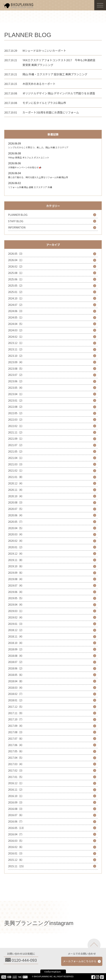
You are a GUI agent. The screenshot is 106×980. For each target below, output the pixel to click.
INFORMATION (17, 227)
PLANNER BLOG (18, 215)
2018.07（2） (16, 662)
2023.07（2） (16, 375)
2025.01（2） (16, 292)
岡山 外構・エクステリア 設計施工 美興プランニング (55, 74)
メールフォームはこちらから (80, 961)
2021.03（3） (16, 464)
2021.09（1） (16, 439)
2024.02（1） (16, 337)
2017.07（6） (16, 739)
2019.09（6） (16, 573)
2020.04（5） (16, 528)
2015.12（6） (16, 860)
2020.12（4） (16, 483)
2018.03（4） (16, 688)
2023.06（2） (16, 381)
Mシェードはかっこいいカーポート (44, 51)
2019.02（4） (16, 617)
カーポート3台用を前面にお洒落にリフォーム (51, 112)
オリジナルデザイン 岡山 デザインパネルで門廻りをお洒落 (59, 93)
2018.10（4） (16, 643)
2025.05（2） (16, 285)
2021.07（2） (16, 445)
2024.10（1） (16, 298)
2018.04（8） (16, 681)
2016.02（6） (16, 847)
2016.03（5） (16, 841)
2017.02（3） (16, 770)
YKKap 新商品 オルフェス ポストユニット (29, 157)
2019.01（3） (16, 624)
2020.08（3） (16, 502)
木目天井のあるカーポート (39, 84)
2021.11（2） (16, 432)
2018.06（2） (16, 668)
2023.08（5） (16, 369)
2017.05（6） (16, 751)
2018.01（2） (16, 700)
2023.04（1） (16, 394)
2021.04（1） (16, 458)
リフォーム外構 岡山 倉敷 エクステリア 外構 (30, 187)
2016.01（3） (16, 853)
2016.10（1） (16, 796)
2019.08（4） (16, 579)
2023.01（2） (16, 400)
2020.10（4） (16, 496)
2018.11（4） (16, 636)
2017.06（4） (16, 745)
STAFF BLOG (16, 221)
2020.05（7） (16, 522)
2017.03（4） (16, 764)
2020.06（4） (16, 515)
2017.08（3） (16, 732)
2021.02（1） (16, 470)
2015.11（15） (17, 866)
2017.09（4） (16, 726)
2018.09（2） (16, 649)
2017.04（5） (16, 758)
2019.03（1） (16, 611)
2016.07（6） (16, 815)
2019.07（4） (16, 585)
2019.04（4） (16, 605)
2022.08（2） (16, 407)
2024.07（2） (16, 305)
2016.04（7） (16, 834)
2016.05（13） (17, 828)
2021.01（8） (16, 477)
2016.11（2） (16, 790)
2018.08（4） (16, 656)
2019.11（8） (16, 560)
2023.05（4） (16, 388)
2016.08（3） (16, 809)
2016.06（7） (16, 821)
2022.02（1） (16, 426)
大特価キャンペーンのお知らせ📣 (25, 167)
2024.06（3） (16, 311)
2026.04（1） (16, 260)
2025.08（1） (16, 273)
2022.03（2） (16, 420)
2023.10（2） (16, 356)
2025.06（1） (16, 279)
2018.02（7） (16, 694)
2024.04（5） (16, 324)
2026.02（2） (16, 266)
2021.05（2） (16, 451)
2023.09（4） (16, 362)
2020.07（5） (16, 509)
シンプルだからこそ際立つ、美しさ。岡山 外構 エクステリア (38, 147)
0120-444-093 (24, 960)
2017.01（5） (16, 777)
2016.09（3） (16, 802)
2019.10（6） (16, 566)
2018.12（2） (16, 630)
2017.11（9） (16, 713)
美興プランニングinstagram (39, 923)
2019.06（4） (16, 592)
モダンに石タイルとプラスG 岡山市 (44, 103)
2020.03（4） (16, 534)
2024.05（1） (16, 317)
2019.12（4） (16, 554)
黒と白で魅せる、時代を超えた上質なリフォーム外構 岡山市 (38, 177)
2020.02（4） (16, 541)
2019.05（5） (16, 598)
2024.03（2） (16, 330)
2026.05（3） (16, 254)
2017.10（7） (16, 719)
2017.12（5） (16, 707)
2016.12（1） (16, 783)
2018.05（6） (16, 675)
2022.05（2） (16, 413)
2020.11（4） (16, 490)
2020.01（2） (16, 547)
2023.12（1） (16, 343)
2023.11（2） (16, 349)
